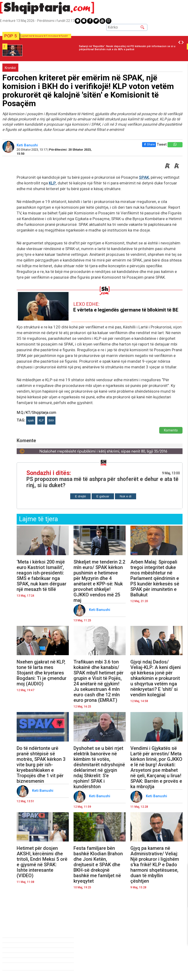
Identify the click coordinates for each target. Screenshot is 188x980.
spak (31, 421)
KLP (52, 183)
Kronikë (10, 68)
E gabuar (103, 496)
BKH (51, 421)
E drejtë (80, 496)
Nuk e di (126, 496)
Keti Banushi (28, 145)
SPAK (144, 177)
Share (148, 144)
